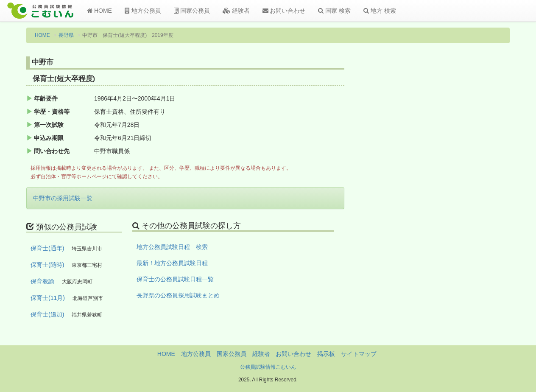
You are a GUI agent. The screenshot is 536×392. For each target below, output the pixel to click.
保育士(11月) (48, 298)
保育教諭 (42, 281)
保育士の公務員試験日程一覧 (175, 279)
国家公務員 (192, 11)
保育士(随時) (47, 265)
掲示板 (326, 354)
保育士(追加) (47, 314)
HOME (99, 11)
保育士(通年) (47, 248)
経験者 (236, 11)
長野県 (66, 35)
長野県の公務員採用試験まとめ (178, 295)
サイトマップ (359, 354)
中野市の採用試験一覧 (63, 198)
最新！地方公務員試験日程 (172, 263)
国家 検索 (334, 11)
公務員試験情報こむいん (268, 367)
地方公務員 (143, 11)
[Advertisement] (454, 196)
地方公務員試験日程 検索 (172, 247)
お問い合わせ (284, 11)
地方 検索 (380, 11)
